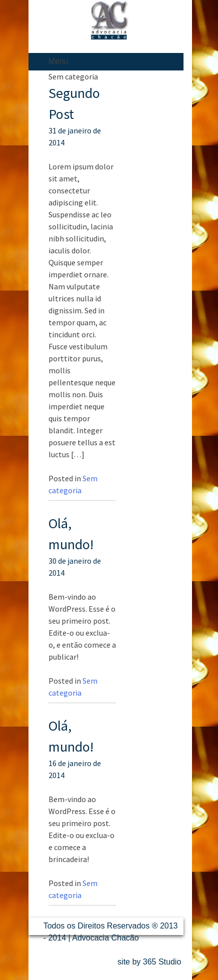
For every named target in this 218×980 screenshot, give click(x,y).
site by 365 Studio (149, 962)
